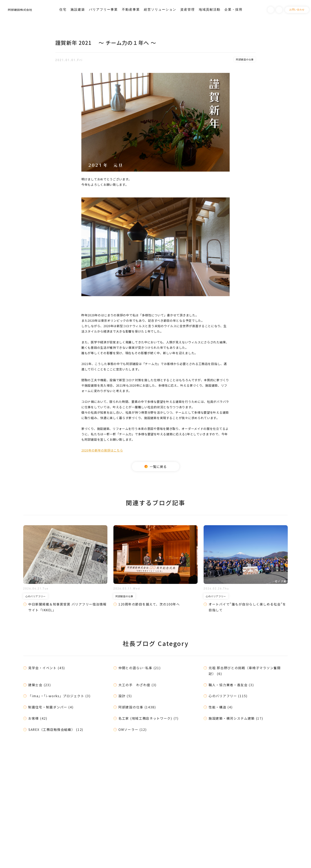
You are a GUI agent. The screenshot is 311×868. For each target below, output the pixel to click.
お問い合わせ (297, 10)
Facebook (271, 10)
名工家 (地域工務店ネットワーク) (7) (149, 718)
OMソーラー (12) (133, 729)
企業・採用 (233, 10)
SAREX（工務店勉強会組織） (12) (56, 729)
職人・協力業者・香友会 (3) (231, 685)
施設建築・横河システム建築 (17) (236, 718)
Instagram (279, 10)
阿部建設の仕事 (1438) (137, 707)
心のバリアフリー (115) (228, 696)
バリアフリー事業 (103, 10)
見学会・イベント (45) (47, 668)
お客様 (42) (38, 718)
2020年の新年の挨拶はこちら (102, 450)
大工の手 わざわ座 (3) (138, 685)
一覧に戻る (156, 467)
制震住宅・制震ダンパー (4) (51, 707)
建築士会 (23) (40, 685)
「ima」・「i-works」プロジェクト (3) (60, 696)
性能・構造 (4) (221, 707)
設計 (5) (125, 696)
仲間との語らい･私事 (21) (140, 668)
